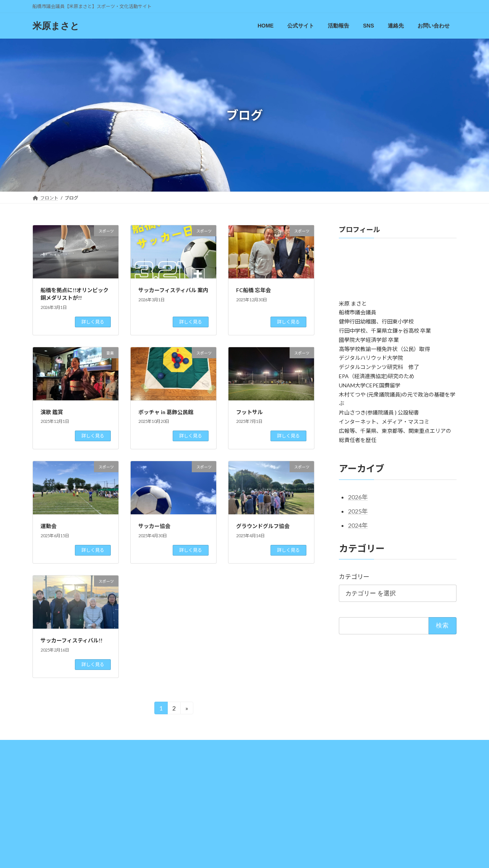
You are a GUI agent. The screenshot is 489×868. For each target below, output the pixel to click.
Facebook (240, 747)
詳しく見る (93, 322)
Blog (178, 747)
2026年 (358, 497)
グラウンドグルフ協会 (263, 526)
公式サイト (80, 747)
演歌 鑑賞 (52, 412)
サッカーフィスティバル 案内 (173, 290)
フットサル (249, 412)
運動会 (49, 526)
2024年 (358, 525)
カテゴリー (354, 576)
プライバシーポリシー (377, 747)
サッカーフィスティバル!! (71, 640)
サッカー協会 (154, 526)
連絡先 (290, 747)
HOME (47, 747)
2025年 (358, 511)
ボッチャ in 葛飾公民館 (166, 412)
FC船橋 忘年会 (253, 290)
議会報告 (149, 747)
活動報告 (116, 747)
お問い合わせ (325, 747)
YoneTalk (206, 747)
